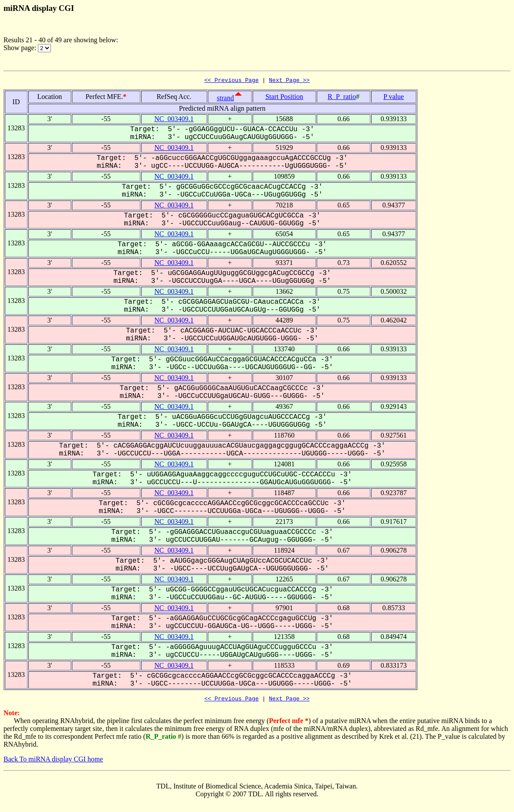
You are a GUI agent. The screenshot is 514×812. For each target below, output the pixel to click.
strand (225, 99)
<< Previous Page (232, 81)
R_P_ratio (342, 98)
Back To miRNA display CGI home (53, 762)
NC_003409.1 (174, 120)
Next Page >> (289, 81)
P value (394, 98)
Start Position (284, 98)
